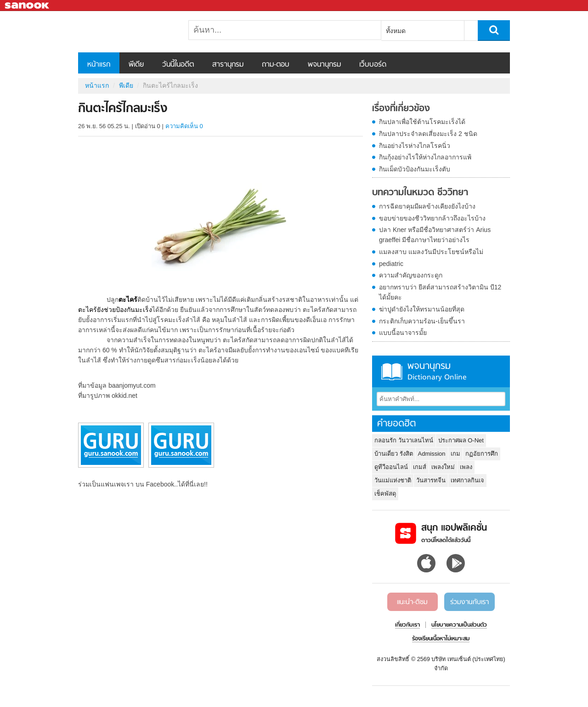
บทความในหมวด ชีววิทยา (420, 193)
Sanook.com (28, 6)
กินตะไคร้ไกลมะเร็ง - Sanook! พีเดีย (126, 32)
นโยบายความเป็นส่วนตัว (459, 625)
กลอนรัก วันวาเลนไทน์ (404, 440)
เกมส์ (420, 467)
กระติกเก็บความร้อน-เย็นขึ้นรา (422, 321)
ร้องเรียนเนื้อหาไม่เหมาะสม (441, 639)
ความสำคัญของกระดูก (411, 275)
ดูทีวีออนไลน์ (391, 467)
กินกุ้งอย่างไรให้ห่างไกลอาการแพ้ (425, 157)
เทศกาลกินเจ (467, 480)
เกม (455, 454)
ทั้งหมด (396, 31)
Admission (432, 454)
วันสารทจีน (431, 480)
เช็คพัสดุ (385, 494)
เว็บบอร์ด (373, 65)
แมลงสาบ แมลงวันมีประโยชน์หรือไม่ (431, 252)
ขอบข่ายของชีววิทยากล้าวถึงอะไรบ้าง (432, 218)
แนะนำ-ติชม (412, 602)
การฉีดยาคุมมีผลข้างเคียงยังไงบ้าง (427, 206)
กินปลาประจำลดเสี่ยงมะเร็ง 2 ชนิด (428, 134)
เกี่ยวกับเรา (407, 625)
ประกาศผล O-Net (461, 440)
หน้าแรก (99, 65)
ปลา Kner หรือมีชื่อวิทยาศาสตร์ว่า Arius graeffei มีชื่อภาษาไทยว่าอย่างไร (435, 235)
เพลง (466, 467)
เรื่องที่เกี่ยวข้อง (401, 109)
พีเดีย (136, 65)
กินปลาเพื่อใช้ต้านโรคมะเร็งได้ (422, 122)
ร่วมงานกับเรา (469, 602)
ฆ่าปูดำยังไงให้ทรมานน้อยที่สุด (422, 309)
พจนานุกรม (324, 65)
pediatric (391, 264)
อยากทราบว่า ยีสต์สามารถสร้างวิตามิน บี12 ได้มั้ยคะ (440, 292)
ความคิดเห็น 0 (184, 126)
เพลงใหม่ (443, 467)
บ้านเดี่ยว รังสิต (394, 454)
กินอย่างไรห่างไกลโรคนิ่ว (415, 146)
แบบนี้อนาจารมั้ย (403, 333)
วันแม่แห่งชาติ (393, 480)
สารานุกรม (228, 65)
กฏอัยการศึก (482, 454)
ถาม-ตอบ (276, 65)
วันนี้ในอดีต (178, 65)
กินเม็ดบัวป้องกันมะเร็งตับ (415, 169)
